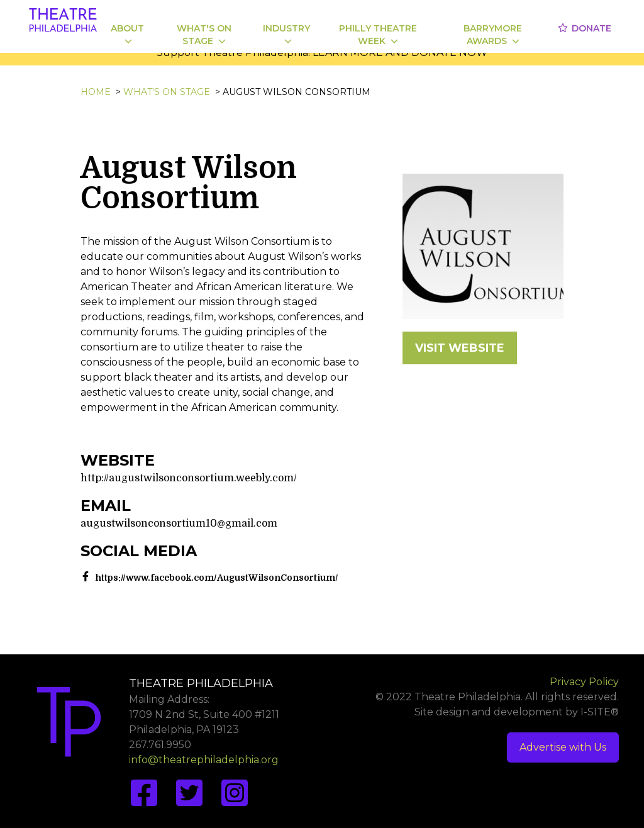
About (127, 34)
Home (96, 92)
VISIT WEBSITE (460, 348)
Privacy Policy (584, 682)
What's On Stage (204, 35)
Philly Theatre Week (378, 35)
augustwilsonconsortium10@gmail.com (179, 523)
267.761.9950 (160, 745)
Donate (584, 28)
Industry (286, 34)
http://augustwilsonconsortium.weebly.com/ (189, 478)
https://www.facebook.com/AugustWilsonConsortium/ (217, 578)
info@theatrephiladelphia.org (204, 760)
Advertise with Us (563, 747)
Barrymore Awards (493, 35)
